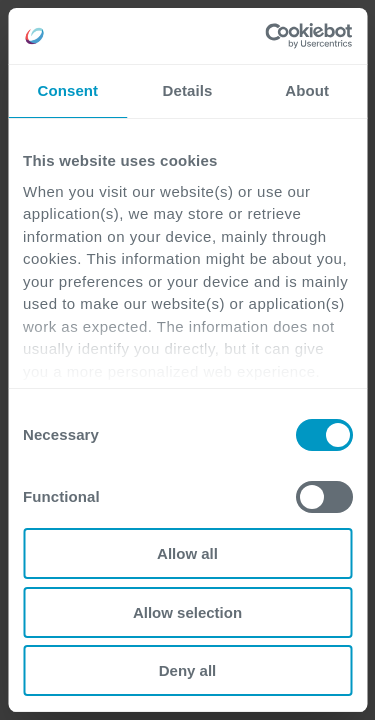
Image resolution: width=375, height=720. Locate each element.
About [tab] (307, 90)
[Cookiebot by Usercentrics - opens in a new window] (267, 36)
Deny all (188, 670)
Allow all (187, 553)
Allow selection (187, 612)
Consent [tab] (67, 90)
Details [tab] (188, 90)
